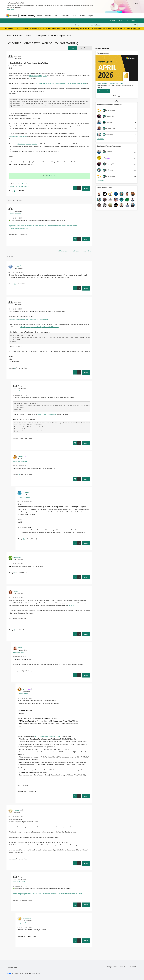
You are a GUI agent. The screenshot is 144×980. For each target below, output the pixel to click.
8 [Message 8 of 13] (15, 573)
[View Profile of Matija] (15, 591)
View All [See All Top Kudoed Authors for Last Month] (100, 180)
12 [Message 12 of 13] (19, 438)
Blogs (74, 16)
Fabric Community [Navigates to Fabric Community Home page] (27, 16)
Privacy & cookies (112, 967)
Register (112, 21)
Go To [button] (133, 21)
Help (126, 21)
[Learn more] (104, 91)
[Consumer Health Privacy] (32, 974)
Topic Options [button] (84, 48)
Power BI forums (14, 35)
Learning (82, 16)
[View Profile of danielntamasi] (27, 918)
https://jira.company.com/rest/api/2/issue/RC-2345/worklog (28, 319)
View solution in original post (18, 228)
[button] (72, 48)
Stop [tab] (119, 96)
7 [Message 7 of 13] (24, 792)
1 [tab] (113, 95)
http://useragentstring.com (38, 76)
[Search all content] (113, 25)
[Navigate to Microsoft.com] (12, 16)
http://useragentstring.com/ (18, 136)
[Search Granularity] (81, 25)
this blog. (71, 605)
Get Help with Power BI (45, 35)
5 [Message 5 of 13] (15, 630)
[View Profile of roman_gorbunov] (19, 266)
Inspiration (48, 16)
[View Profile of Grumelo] (16, 810)
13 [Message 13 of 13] (15, 284)
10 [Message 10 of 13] (19, 475)
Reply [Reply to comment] (86, 239)
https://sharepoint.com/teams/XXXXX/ (48, 736)
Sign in (120, 21)
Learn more (10, 10)
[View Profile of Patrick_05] (26, 492)
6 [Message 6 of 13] (19, 671)
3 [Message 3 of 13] (15, 235)
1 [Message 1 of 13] (15, 191)
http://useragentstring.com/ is (27, 144)
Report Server (65, 35)
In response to (15, 214)
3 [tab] (116, 95)
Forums (40, 16)
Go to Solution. (52, 176)
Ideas (57, 16)
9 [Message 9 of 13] (15, 368)
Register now (135, 29)
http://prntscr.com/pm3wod (47, 414)
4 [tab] (117, 95)
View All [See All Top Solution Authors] (100, 139)
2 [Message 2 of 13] (15, 859)
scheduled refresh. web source (18, 186)
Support (91, 16)
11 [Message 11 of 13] (24, 539)
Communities (65, 16)
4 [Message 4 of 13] (24, 936)
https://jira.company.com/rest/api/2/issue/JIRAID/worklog (40, 327)
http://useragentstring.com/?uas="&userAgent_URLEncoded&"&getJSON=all (61, 83)
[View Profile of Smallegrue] (17, 557)
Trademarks (133, 967)
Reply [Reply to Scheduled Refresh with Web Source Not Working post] (86, 188)
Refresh (17, 184)
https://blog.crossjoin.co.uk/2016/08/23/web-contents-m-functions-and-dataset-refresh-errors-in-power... (43, 226)
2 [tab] (115, 95)
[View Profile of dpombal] (21, 456)
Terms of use (123, 967)
